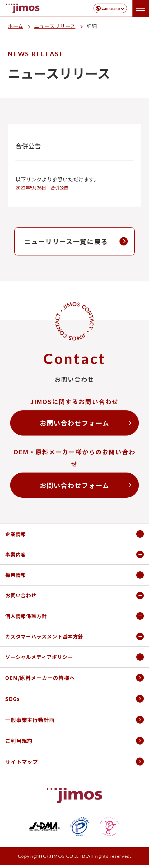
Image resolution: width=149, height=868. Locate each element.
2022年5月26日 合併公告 (42, 188)
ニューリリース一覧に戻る (66, 241)
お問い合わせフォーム (74, 423)
